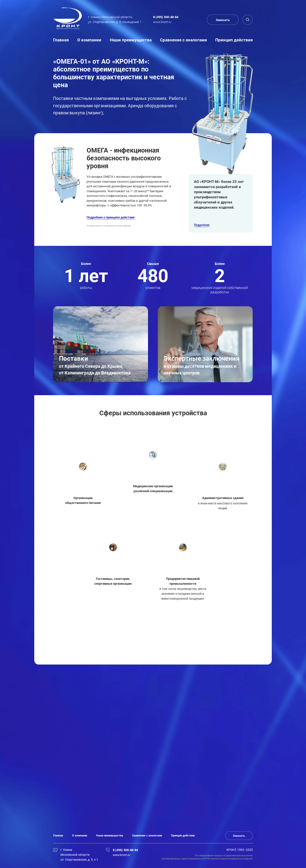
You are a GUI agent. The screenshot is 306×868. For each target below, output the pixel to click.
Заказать (223, 20)
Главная (61, 40)
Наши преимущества (131, 40)
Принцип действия (234, 40)
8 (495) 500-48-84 (166, 17)
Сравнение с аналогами (183, 40)
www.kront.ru (162, 22)
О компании (89, 40)
